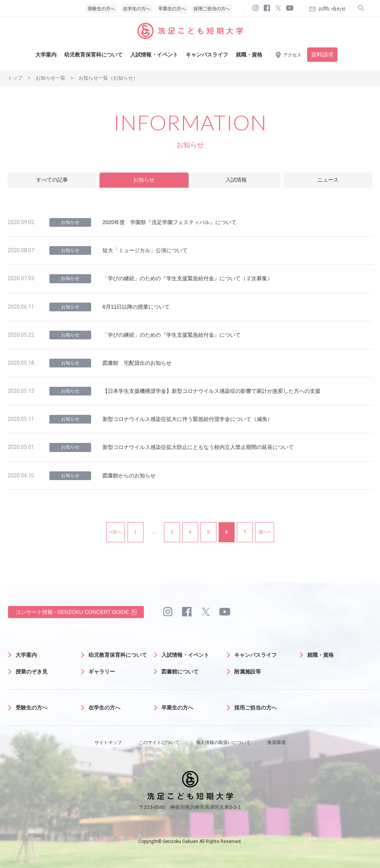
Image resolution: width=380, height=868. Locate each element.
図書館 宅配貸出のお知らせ (137, 363)
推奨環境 (276, 742)
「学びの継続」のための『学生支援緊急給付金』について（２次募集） (188, 278)
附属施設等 (248, 672)
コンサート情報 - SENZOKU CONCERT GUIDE (72, 612)
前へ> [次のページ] (264, 532)
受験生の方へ (101, 9)
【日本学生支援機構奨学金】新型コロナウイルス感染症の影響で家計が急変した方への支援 (211, 391)
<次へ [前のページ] (116, 532)
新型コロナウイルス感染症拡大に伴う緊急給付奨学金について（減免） (188, 419)
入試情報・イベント (154, 55)
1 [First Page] (135, 532)
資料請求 (322, 54)
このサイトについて (159, 742)
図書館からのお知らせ (129, 476)
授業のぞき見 (32, 672)
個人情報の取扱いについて (223, 742)
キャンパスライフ (207, 55)
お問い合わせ (332, 9)
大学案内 (46, 55)
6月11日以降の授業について (136, 307)
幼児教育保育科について (93, 55)
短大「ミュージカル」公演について (145, 250)
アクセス (292, 55)
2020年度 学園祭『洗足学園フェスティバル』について (170, 222)
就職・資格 (249, 55)
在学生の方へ (137, 9)
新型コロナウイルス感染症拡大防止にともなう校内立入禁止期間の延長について (198, 447)
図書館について (180, 672)
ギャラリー (102, 672)
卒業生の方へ (172, 9)
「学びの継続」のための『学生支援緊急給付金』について (172, 335)
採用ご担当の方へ (212, 9)
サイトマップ (108, 742)
